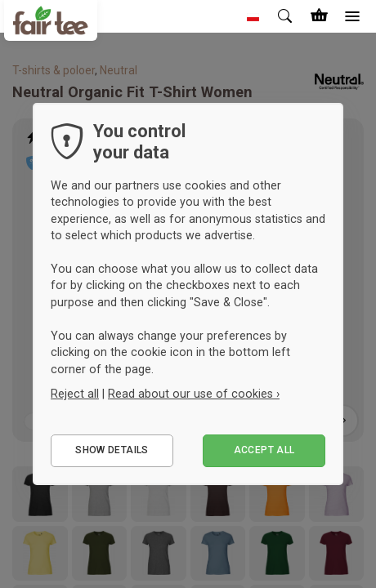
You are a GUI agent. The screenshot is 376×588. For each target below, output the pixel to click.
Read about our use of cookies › (194, 394)
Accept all (264, 450)
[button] (253, 16)
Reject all (75, 394)
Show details (112, 450)
